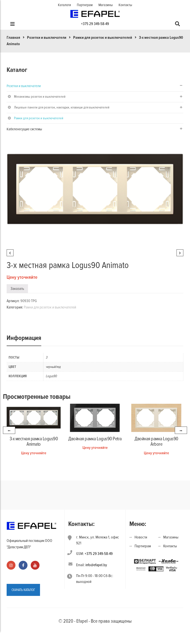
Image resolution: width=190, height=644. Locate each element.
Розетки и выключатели (47, 38)
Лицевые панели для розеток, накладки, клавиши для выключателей (62, 107)
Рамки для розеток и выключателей (103, 38)
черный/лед (53, 367)
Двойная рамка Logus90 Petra (95, 439)
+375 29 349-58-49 (95, 24)
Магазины (106, 5)
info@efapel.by (96, 565)
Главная (13, 38)
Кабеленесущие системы (24, 129)
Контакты (125, 5)
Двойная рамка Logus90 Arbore (156, 442)
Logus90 (51, 376)
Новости (141, 537)
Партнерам (85, 5)
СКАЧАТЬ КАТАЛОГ (23, 590)
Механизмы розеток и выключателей (40, 97)
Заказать (17, 289)
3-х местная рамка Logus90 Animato (34, 442)
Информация (24, 338)
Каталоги (64, 5)
